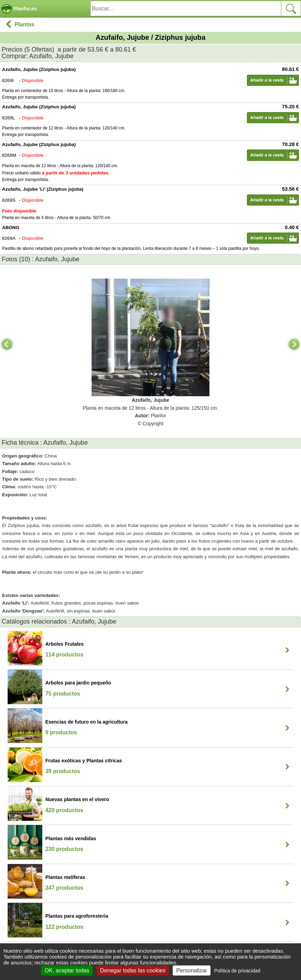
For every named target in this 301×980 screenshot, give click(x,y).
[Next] (294, 344)
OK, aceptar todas (67, 970)
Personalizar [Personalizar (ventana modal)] (192, 970)
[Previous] (7, 344)
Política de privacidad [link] (237, 971)
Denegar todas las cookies (133, 970)
